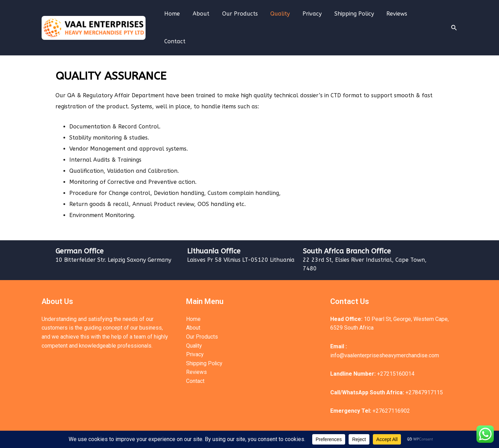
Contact (428, 17)
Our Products (246, 17)
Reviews (396, 17)
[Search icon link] (454, 17)
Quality (284, 17)
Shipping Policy (355, 17)
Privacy (314, 17)
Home (181, 17)
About (208, 17)
